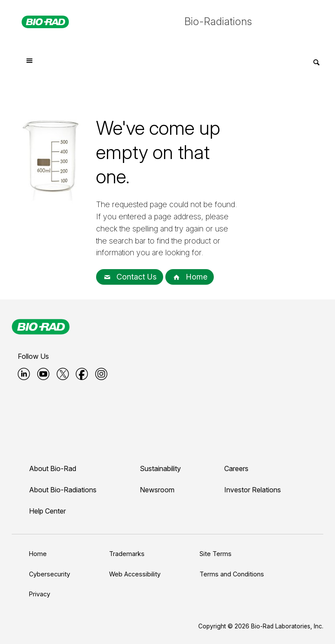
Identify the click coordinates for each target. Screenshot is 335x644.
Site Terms (216, 554)
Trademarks (127, 554)
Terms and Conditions (232, 574)
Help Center (47, 511)
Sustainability (160, 468)
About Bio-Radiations (63, 490)
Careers (236, 468)
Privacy (40, 594)
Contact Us (130, 277)
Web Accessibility (135, 574)
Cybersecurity (50, 574)
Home (190, 277)
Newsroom (157, 490)
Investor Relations (253, 490)
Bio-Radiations (218, 21)
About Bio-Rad (53, 468)
